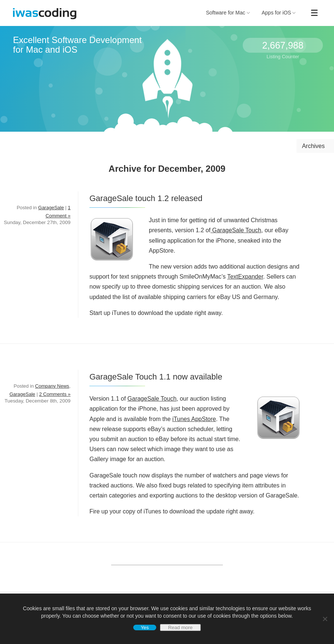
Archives (313, 146)
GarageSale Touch (236, 230)
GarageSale (51, 208)
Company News (52, 386)
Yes (145, 627)
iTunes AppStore (194, 419)
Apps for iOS (279, 13)
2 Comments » (55, 394)
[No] (325, 619)
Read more (180, 627)
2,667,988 (283, 45)
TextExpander (245, 277)
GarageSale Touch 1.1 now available (156, 377)
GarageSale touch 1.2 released (146, 198)
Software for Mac (228, 13)
